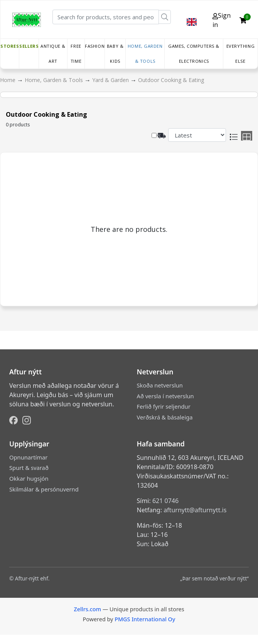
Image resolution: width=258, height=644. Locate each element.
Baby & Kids (115, 54)
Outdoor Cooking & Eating (171, 80)
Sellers (29, 46)
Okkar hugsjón (29, 478)
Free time (76, 54)
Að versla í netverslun (165, 396)
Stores (10, 46)
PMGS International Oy (145, 619)
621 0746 (165, 501)
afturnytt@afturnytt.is (195, 510)
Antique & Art (53, 54)
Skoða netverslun (160, 385)
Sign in (222, 20)
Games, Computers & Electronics (194, 54)
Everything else (241, 54)
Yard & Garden (111, 80)
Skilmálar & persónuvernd (44, 489)
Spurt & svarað (29, 468)
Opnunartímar (28, 457)
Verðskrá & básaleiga (165, 417)
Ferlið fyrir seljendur (164, 406)
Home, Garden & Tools (145, 54)
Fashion (95, 46)
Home (8, 80)
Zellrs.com (87, 609)
